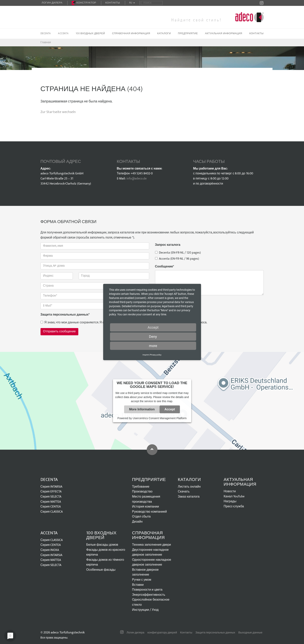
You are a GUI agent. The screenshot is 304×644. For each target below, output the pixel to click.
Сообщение (165, 267)
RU (132, 3)
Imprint (146, 355)
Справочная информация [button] (131, 34)
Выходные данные (250, 633)
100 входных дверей (101, 535)
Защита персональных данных (65, 315)
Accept (170, 409)
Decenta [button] (46, 34)
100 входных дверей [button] (90, 34)
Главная (46, 42)
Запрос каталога (168, 245)
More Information (142, 409)
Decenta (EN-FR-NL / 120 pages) (178, 253)
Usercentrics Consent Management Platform (160, 418)
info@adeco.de (137, 179)
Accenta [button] (63, 34)
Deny (153, 337)
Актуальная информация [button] (224, 34)
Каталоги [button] (164, 34)
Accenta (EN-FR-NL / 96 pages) (177, 259)
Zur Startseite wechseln (58, 112)
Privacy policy (156, 355)
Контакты (113, 3)
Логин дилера (52, 3)
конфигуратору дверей (162, 633)
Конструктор (84, 3)
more (153, 346)
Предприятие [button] (188, 34)
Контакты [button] (257, 34)
